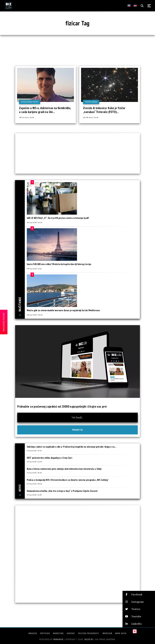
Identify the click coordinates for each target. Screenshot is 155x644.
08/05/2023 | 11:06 (26, 117)
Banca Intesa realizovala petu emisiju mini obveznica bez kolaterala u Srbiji (64, 469)
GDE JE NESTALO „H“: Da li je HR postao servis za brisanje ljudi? (58, 218)
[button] (139, 594)
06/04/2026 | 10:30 (35, 222)
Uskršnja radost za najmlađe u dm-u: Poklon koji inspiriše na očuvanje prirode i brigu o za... (72, 447)
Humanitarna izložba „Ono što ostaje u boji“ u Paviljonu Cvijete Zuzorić (62, 491)
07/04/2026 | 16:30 (34, 472)
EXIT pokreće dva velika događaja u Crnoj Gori (50, 458)
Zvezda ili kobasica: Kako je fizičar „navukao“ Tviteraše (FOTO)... (104, 110)
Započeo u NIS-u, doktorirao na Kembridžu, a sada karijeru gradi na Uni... (45, 110)
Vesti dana (91, 102)
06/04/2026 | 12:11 (34, 268)
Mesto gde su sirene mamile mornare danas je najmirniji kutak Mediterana (63, 310)
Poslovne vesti (30, 102)
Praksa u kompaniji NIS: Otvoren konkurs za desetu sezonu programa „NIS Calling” (68, 480)
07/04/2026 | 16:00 (35, 484)
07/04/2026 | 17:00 (34, 461)
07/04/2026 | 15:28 (34, 495)
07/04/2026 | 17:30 (34, 450)
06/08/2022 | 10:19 (91, 117)
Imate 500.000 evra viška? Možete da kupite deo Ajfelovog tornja (59, 264)
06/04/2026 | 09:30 (35, 315)
